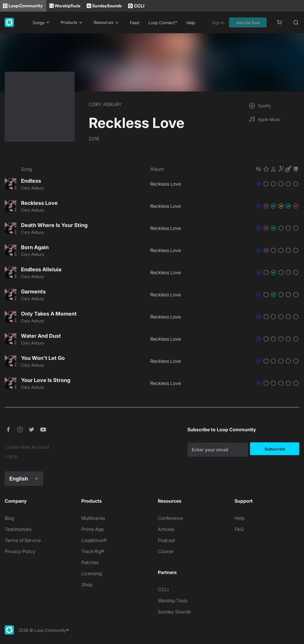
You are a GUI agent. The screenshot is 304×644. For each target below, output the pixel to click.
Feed (134, 23)
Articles (166, 529)
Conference (170, 518)
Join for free (248, 23)
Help (191, 23)
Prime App (92, 529)
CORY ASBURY (105, 104)
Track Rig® (93, 551)
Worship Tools (173, 601)
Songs (42, 22)
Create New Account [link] (27, 447)
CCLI (163, 590)
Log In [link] (11, 456)
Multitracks (93, 518)
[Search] (296, 22)
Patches (90, 562)
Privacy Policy (20, 551)
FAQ (239, 529)
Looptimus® (94, 540)
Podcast (166, 540)
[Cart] (279, 22)
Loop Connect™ (163, 23)
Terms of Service (23, 540)
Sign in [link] (218, 23)
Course (166, 551)
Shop (87, 585)
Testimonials (18, 529)
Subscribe (275, 449)
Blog (9, 518)
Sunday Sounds (174, 612)
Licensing (92, 573)
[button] (277, 169)
